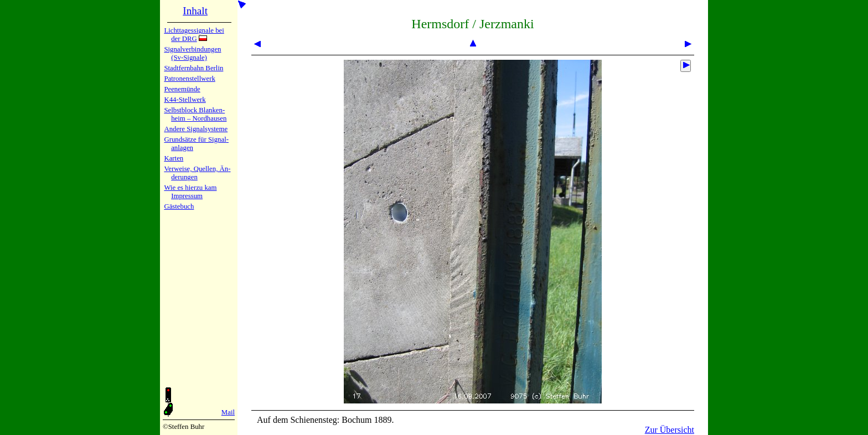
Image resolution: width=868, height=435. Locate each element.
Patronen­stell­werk (189, 79)
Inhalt (195, 11)
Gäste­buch (179, 206)
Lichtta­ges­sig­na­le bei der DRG (194, 35)
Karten (174, 158)
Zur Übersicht (670, 430)
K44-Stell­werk (185, 100)
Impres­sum (187, 196)
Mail (228, 412)
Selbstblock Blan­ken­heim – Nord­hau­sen (195, 114)
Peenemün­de (182, 89)
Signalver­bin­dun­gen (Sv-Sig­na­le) (192, 53)
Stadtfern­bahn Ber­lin (193, 68)
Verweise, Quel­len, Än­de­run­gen (197, 173)
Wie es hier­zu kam (190, 188)
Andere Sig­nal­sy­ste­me (196, 129)
